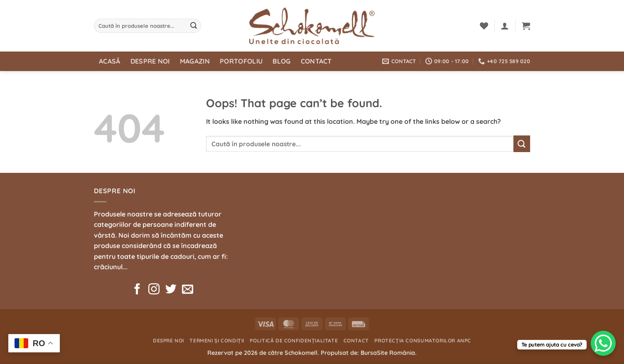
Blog (281, 61)
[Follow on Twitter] (171, 290)
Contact (316, 61)
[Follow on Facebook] (137, 290)
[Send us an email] (188, 290)
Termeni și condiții (217, 341)
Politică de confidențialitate (294, 341)
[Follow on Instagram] (154, 290)
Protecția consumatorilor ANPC (423, 341)
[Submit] (194, 26)
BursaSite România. (389, 353)
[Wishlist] (484, 26)
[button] (505, 26)
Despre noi (150, 61)
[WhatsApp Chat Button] (603, 343)
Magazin (195, 61)
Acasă (110, 61)
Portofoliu (241, 61)
